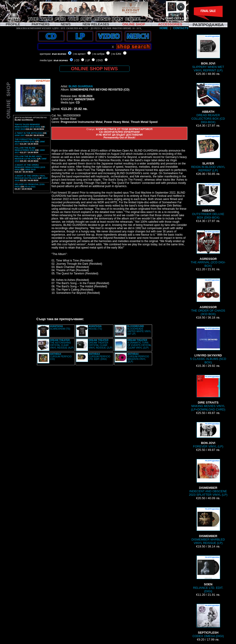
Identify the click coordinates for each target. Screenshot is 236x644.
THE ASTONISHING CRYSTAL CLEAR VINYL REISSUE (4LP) (62, 344)
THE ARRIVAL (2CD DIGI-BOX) (208, 249)
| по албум (98, 54)
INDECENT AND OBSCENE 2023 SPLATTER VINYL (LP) (208, 478)
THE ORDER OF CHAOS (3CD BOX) (208, 297)
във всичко (59, 54)
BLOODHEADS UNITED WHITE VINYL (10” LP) (139, 330)
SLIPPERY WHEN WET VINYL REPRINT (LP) (208, 53)
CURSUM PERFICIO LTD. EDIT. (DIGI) (100, 357)
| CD (77, 60)
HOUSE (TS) (95, 328)
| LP (88, 60)
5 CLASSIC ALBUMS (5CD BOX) (208, 345)
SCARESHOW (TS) (60, 328)
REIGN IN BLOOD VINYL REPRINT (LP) (208, 153)
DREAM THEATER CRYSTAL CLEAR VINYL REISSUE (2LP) (100, 344)
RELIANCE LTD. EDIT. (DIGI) (208, 574)
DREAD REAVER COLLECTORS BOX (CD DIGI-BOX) (208, 103)
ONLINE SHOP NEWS (94, 69)
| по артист (79, 54)
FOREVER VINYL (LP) (208, 435)
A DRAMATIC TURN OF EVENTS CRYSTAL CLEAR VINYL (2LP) (139, 344)
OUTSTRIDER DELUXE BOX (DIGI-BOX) (208, 201)
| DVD (99, 60)
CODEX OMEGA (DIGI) (208, 621)
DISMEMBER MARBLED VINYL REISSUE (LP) (208, 526)
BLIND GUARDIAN (81, 86)
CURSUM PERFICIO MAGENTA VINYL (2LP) (138, 358)
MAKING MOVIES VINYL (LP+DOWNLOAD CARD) (208, 393)
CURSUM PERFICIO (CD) (61, 357)
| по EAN (116, 54)
